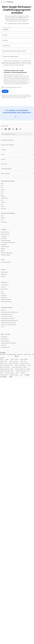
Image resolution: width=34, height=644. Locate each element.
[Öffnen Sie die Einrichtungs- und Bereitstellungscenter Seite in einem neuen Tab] (10, 312)
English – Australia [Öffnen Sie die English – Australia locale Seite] (14, 359)
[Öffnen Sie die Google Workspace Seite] (8, 2)
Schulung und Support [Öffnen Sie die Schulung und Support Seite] (7, 308)
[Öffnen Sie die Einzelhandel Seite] (4, 238)
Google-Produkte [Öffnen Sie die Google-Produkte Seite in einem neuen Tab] (27, 354)
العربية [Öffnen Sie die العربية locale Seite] (21, 375)
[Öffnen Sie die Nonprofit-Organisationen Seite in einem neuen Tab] (7, 253)
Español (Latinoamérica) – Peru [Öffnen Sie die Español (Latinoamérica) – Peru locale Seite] (22, 371)
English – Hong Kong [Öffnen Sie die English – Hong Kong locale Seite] (14, 361)
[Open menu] (2, 2)
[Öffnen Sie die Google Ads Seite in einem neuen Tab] (3, 345)
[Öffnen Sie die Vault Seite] (2, 220)
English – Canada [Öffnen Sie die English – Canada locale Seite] (4, 361)
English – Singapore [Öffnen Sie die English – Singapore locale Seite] (25, 363)
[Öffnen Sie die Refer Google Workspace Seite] (6, 302)
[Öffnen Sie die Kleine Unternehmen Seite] (5, 234)
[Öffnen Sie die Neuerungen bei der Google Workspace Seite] (9, 320)
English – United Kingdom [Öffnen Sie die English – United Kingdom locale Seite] (20, 365)
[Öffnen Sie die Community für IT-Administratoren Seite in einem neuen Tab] (8, 325)
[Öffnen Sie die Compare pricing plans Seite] (6, 262)
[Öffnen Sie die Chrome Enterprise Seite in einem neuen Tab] (5, 341)
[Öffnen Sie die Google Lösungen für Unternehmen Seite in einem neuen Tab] (9, 343)
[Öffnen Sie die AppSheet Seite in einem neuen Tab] (3, 276)
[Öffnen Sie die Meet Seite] (2, 186)
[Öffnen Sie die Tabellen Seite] (3, 196)
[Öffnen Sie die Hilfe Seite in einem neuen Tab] (17, 356)
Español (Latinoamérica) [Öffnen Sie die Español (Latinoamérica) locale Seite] (5, 367)
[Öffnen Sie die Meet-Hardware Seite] (4, 272)
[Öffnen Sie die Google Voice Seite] (4, 274)
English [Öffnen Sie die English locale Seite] (7, 359)
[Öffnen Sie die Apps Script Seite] (3, 209)
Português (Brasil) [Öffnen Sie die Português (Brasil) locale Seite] (4, 375)
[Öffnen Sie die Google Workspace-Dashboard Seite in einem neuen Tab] (8, 318)
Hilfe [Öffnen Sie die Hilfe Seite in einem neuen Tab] (33, 354)
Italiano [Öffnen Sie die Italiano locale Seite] (17, 373)
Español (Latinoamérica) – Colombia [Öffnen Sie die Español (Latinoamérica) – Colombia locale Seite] (23, 369)
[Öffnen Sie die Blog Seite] (7, 126)
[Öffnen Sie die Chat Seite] (2, 188)
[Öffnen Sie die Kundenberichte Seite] (4, 289)
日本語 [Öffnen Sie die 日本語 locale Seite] (11, 377)
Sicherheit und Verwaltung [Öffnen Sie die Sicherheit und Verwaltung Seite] (8, 213)
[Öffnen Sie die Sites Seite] (2, 204)
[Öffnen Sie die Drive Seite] (2, 192)
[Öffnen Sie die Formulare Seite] (3, 202)
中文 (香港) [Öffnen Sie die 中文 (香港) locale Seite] (27, 375)
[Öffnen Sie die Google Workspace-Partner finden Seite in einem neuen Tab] (8, 323)
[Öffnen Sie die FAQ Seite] (2, 291)
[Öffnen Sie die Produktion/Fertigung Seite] (6, 240)
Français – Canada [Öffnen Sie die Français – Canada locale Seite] (9, 373)
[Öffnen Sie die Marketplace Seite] (4, 295)
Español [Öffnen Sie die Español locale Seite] (29, 365)
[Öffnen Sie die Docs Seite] (2, 194)
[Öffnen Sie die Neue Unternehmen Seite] (5, 232)
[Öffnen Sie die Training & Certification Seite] (6, 299)
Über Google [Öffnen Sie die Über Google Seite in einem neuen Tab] (20, 354)
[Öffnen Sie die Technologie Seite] (4, 245)
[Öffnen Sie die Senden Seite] (5, 91)
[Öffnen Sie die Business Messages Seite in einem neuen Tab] (5, 347)
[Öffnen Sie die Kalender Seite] (3, 190)
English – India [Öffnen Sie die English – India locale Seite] (23, 361)
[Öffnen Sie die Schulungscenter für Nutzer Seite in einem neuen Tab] (7, 314)
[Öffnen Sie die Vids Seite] (2, 200)
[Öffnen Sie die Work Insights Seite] (4, 222)
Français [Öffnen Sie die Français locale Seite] (2, 373)
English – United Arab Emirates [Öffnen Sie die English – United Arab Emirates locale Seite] (6, 365)
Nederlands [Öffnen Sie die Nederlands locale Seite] (23, 373)
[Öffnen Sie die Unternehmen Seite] (4, 236)
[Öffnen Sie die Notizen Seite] (3, 206)
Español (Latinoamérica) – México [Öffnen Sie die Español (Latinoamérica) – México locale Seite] (7, 371)
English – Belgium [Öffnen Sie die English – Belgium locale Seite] (24, 359)
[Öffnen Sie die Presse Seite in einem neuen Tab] (2, 327)
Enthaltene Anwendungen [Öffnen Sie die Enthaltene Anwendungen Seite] (8, 181)
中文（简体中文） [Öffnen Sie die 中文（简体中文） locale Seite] (4, 377)
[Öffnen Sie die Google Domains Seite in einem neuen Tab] (5, 339)
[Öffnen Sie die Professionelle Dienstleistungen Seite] (8, 242)
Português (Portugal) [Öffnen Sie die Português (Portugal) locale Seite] (14, 375)
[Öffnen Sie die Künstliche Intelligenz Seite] (6, 255)
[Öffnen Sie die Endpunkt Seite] (3, 218)
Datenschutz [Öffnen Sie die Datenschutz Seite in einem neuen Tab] (3, 354)
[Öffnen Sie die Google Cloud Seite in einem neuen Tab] (4, 337)
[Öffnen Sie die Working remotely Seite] (5, 285)
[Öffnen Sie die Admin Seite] (2, 216)
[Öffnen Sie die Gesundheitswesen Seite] (5, 247)
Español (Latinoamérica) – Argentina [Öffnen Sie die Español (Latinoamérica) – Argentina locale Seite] (20, 367)
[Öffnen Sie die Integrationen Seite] (4, 297)
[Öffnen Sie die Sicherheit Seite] (3, 287)
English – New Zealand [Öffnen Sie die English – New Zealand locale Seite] (14, 363)
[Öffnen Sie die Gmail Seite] (2, 184)
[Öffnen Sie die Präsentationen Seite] (4, 198)
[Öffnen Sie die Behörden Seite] (3, 249)
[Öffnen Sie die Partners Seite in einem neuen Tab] (3, 293)
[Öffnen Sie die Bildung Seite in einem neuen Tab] (2, 251)
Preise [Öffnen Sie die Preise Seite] (3, 260)
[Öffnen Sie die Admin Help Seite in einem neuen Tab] (3, 310)
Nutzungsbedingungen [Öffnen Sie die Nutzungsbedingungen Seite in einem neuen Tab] (11, 354)
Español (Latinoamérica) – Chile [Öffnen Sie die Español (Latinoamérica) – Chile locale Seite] (7, 369)
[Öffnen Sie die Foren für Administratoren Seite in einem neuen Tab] (7, 316)
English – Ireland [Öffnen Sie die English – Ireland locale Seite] (3, 363)
